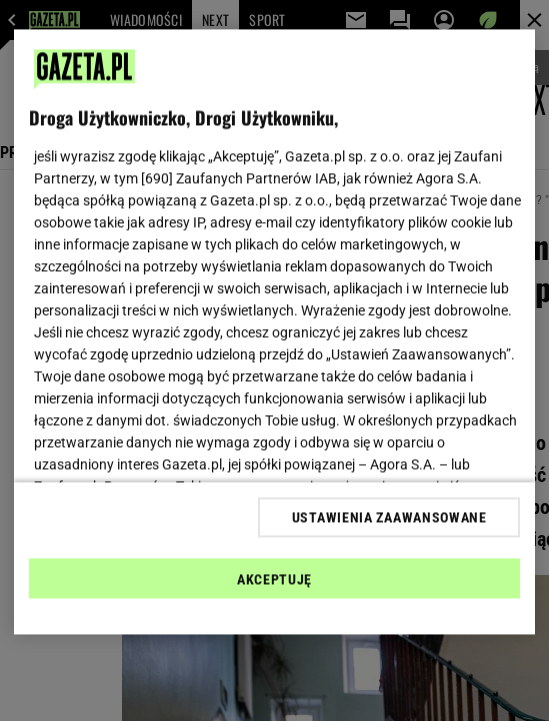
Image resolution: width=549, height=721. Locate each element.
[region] (275, 332)
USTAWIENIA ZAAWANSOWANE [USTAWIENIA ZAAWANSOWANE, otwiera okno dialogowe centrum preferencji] (389, 517)
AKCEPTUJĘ (274, 579)
